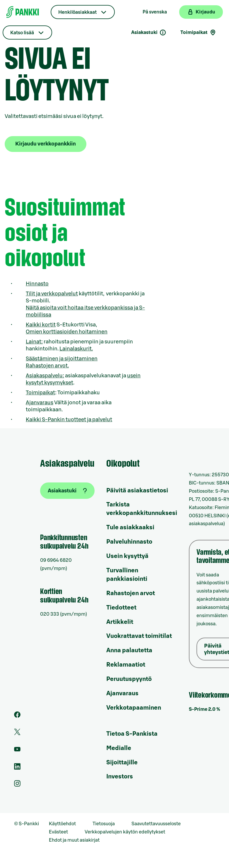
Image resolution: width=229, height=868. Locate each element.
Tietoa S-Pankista (132, 734)
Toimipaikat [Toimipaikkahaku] (198, 32)
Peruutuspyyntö (129, 679)
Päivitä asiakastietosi (137, 491)
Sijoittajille (122, 763)
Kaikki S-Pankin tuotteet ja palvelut (69, 420)
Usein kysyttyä (127, 556)
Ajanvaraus (40, 403)
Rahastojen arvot (131, 593)
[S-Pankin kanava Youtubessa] (17, 751)
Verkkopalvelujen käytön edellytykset (125, 832)
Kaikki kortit (41, 325)
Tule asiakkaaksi (130, 528)
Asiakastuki (149, 32)
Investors (120, 777)
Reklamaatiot (126, 665)
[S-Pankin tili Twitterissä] (17, 734)
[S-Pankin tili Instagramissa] (17, 785)
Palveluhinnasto (129, 542)
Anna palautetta (129, 650)
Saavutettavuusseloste (156, 824)
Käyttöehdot (62, 824)
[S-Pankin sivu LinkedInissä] (17, 768)
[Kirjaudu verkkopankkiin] (201, 12)
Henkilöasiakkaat (77, 12)
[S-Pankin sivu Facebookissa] (17, 716)
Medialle (119, 748)
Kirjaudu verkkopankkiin (46, 144)
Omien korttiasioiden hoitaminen (67, 332)
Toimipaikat (40, 393)
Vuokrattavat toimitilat (139, 636)
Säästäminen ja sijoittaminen (62, 359)
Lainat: (34, 342)
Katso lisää (22, 33)
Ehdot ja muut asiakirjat (74, 840)
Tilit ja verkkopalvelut (52, 294)
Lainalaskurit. (76, 349)
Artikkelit (120, 622)
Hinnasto (37, 284)
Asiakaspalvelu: (45, 376)
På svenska (155, 12)
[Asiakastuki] (67, 491)
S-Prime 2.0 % (205, 709)
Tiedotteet (121, 608)
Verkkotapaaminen (134, 708)
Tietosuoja (104, 824)
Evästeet (58, 832)
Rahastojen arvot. (47, 366)
